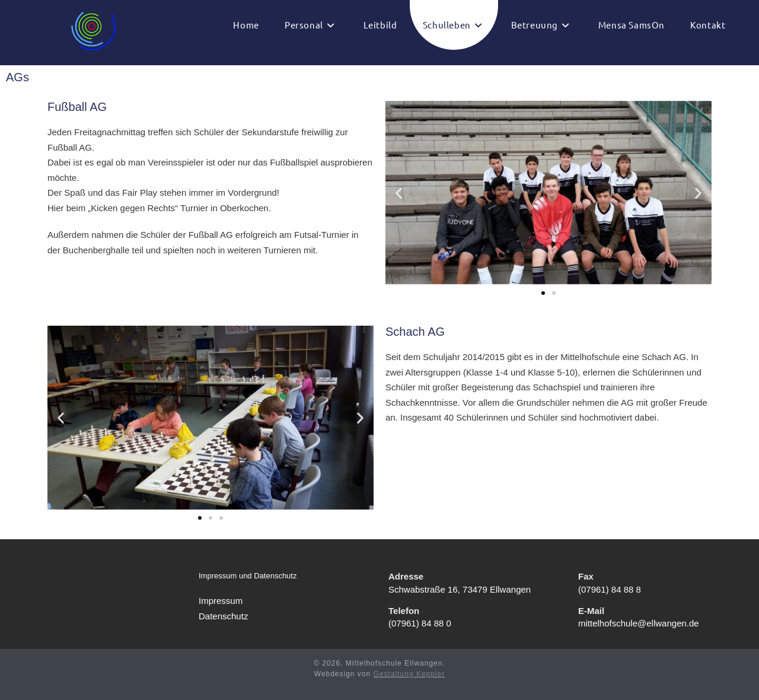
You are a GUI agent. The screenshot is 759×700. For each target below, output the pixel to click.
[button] (399, 192)
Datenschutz (223, 615)
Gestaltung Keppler (409, 674)
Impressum (221, 601)
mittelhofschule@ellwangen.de (639, 623)
